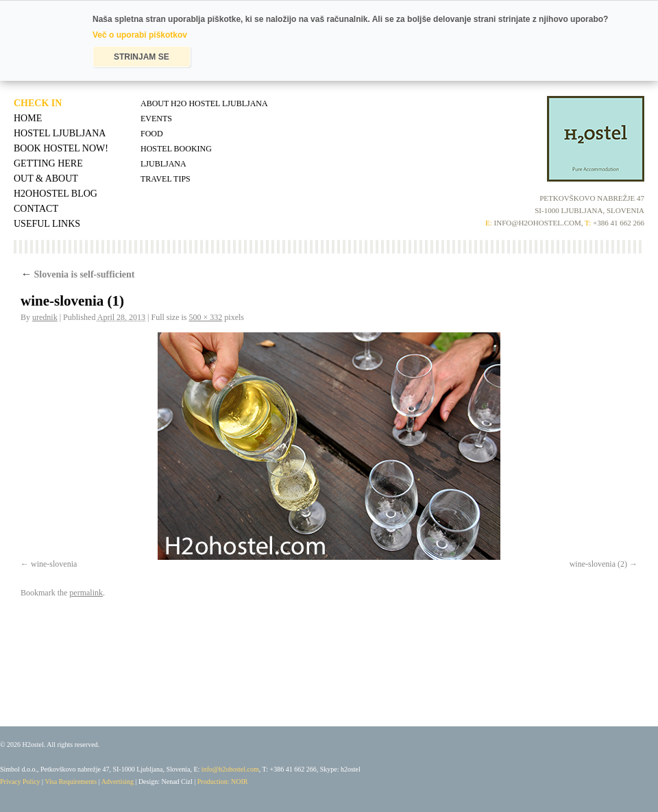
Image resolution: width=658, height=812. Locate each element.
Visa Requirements (71, 782)
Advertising (118, 782)
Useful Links (47, 224)
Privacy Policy (20, 782)
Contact (36, 209)
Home (28, 118)
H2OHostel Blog (56, 194)
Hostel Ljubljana (60, 133)
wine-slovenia (54, 564)
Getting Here (48, 163)
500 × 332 (206, 317)
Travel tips (166, 179)
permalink (86, 593)
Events (156, 119)
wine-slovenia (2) (598, 564)
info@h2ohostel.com (230, 769)
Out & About (46, 179)
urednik (45, 317)
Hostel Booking (176, 149)
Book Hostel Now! (61, 148)
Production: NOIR (223, 782)
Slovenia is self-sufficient (78, 274)
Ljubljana (163, 164)
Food (152, 134)
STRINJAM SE (142, 57)
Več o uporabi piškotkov (140, 35)
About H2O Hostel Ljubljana (204, 103)
